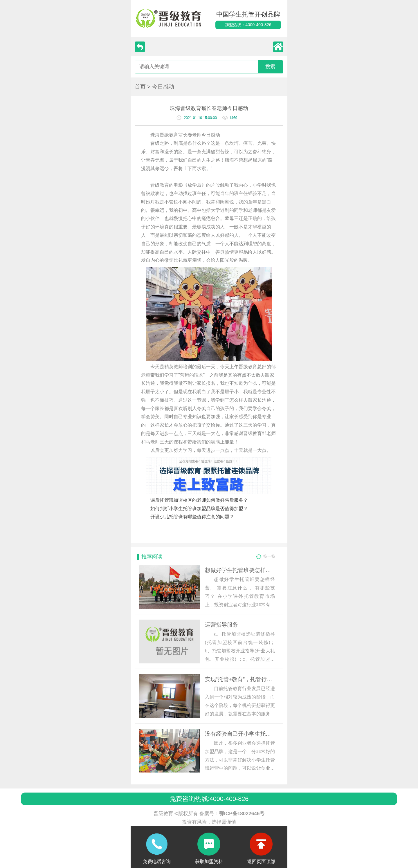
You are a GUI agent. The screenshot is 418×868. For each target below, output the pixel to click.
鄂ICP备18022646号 (242, 813)
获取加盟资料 (209, 861)
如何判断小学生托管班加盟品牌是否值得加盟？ (199, 509)
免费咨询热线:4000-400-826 (209, 799)
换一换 (269, 556)
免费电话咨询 (157, 861)
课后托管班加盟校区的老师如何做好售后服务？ (199, 500)
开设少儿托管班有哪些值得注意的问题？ (192, 517)
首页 (140, 87)
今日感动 (163, 87)
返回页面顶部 (261, 861)
